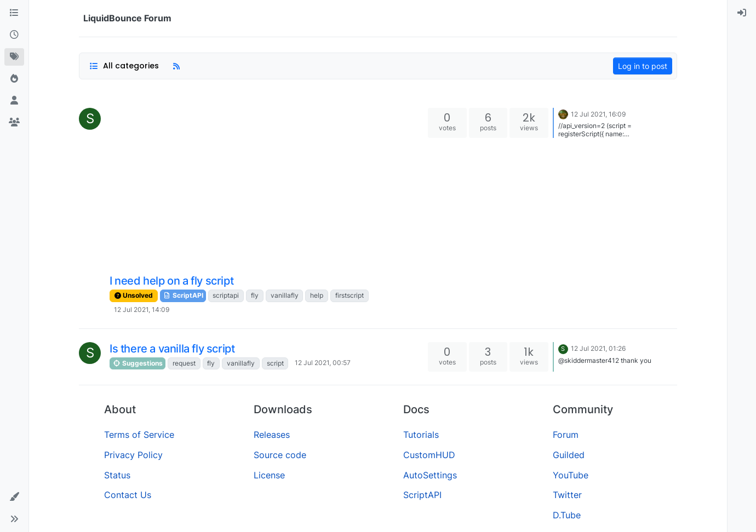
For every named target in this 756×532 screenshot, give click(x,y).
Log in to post (643, 66)
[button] (14, 497)
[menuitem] (742, 13)
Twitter (567, 495)
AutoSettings (430, 475)
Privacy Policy (133, 455)
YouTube (571, 475)
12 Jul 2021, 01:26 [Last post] (598, 348)
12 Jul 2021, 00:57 (323, 363)
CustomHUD (429, 455)
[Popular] (14, 79)
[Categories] (14, 13)
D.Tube (567, 515)
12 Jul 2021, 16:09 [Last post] (598, 114)
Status (117, 475)
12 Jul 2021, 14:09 (142, 310)
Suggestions (138, 363)
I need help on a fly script (171, 281)
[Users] (14, 101)
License (269, 475)
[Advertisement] (268, 190)
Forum (566, 435)
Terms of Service (139, 435)
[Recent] (14, 35)
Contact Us (128, 495)
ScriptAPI (183, 295)
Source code (280, 455)
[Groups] (14, 123)
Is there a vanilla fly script (172, 349)
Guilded (569, 455)
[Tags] (14, 57)
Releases (272, 435)
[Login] (742, 13)
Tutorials (421, 435)
